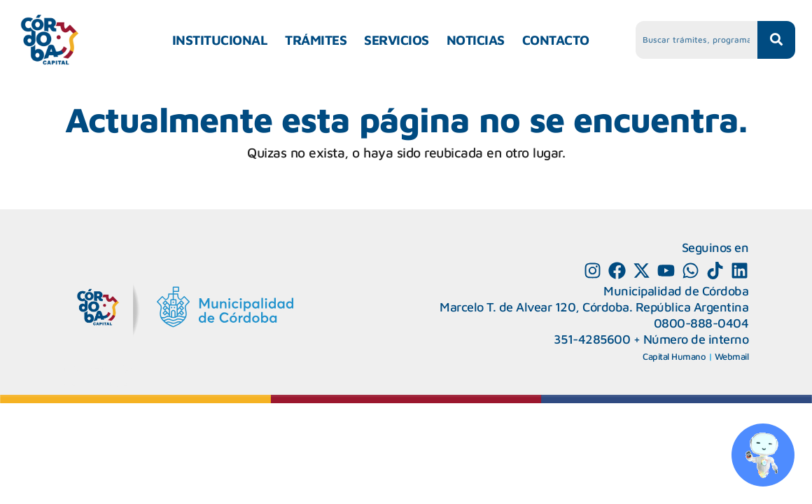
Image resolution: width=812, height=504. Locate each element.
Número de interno (696, 339)
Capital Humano (674, 356)
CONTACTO (556, 40)
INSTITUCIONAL (220, 40)
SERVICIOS (397, 40)
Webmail (732, 356)
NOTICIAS (476, 40)
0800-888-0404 (701, 323)
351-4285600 (592, 339)
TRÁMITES (316, 40)
